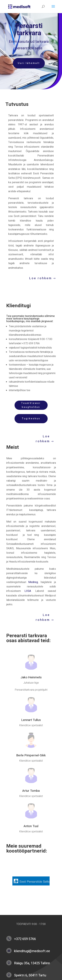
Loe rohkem (41, 278)
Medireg (33, 582)
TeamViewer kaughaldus (31, 405)
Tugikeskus (31, 419)
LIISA (28, 591)
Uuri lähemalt (27, 63)
